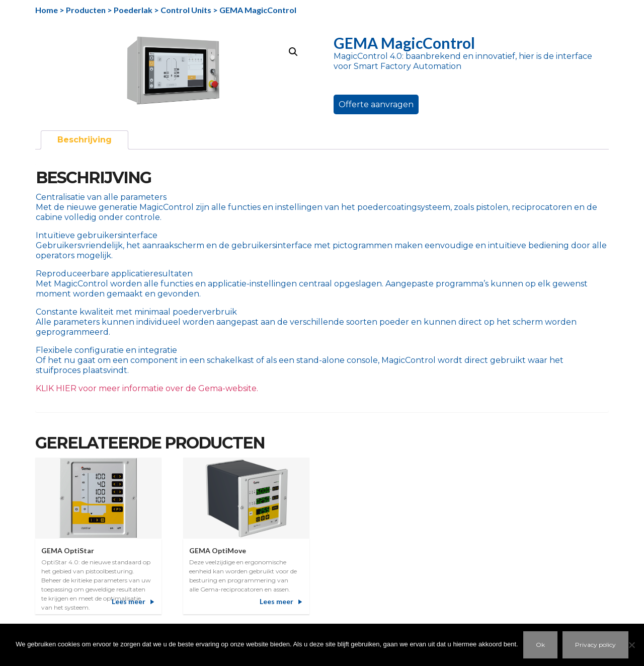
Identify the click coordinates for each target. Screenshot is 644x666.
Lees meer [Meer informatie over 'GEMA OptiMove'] (276, 601)
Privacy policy (595, 645)
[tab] (85, 140)
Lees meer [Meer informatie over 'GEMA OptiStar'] (129, 601)
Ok (540, 645)
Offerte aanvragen (376, 104)
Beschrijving (85, 140)
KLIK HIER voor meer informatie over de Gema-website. (147, 388)
